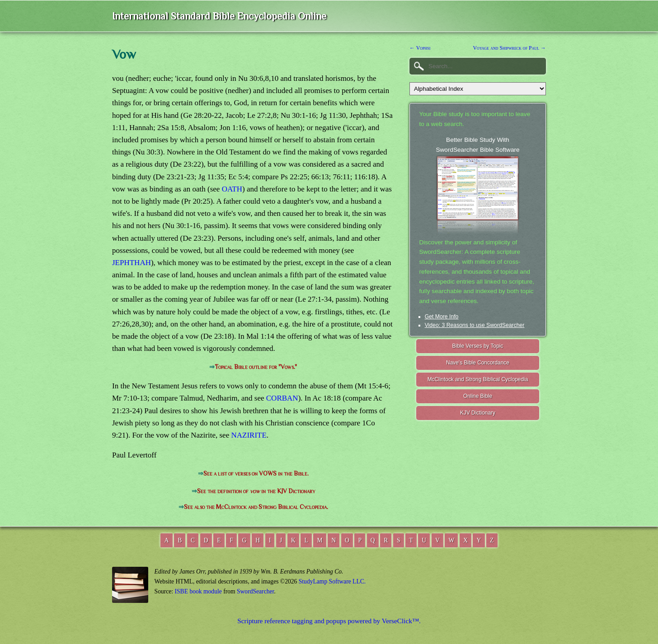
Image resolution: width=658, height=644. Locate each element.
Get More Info (442, 317)
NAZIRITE (249, 435)
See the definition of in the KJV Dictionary (256, 491)
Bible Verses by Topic (478, 346)
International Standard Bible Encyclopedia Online (219, 16)
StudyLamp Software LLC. (332, 581)
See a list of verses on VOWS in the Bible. (256, 474)
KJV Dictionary (478, 413)
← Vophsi (420, 48)
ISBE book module (198, 591)
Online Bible (478, 396)
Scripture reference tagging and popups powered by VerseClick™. (329, 621)
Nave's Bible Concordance (478, 363)
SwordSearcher (255, 591)
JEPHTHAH (132, 263)
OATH (232, 189)
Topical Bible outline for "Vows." (256, 367)
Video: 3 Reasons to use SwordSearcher (475, 325)
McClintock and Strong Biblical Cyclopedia (478, 379)
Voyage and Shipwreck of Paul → (510, 48)
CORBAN (282, 398)
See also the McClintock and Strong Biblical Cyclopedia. (256, 507)
